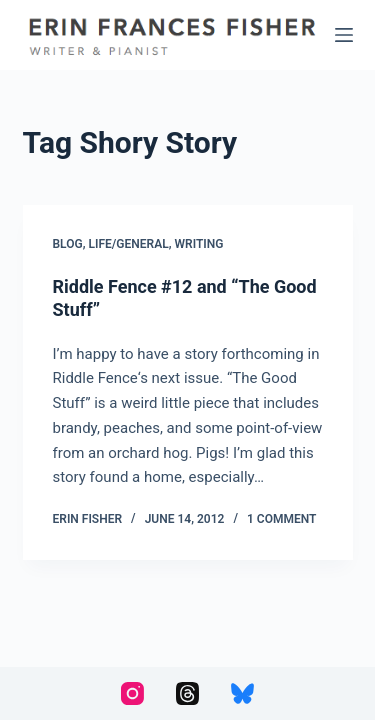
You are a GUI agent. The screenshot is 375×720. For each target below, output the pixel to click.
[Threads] (187, 693)
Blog (68, 244)
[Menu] (344, 35)
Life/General (129, 244)
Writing (199, 244)
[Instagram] (132, 693)
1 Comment (281, 519)
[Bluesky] (242, 693)
